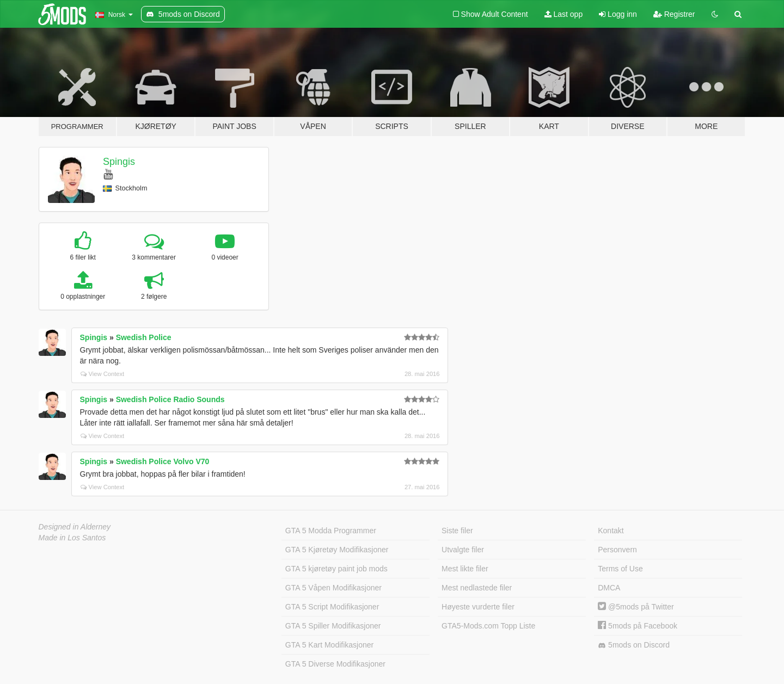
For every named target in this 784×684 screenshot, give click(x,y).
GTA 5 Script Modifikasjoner (332, 607)
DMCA (609, 588)
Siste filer (457, 531)
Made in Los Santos (72, 538)
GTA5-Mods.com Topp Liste (488, 626)
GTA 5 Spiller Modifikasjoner (333, 626)
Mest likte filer (465, 569)
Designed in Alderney (75, 527)
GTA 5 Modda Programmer (331, 531)
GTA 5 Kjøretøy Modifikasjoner (337, 550)
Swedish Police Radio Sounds (170, 399)
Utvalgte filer (463, 550)
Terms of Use (620, 569)
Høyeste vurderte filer (478, 607)
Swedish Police (144, 337)
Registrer (674, 14)
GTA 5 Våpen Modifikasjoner (333, 588)
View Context (103, 374)
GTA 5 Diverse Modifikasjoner (335, 664)
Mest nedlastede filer (477, 588)
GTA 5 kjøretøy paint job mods (336, 569)
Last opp (564, 14)
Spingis (119, 162)
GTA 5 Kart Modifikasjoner (329, 645)
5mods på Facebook (638, 626)
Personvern (617, 550)
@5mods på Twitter (636, 607)
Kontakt (611, 531)
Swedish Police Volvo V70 (163, 461)
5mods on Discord (634, 645)
